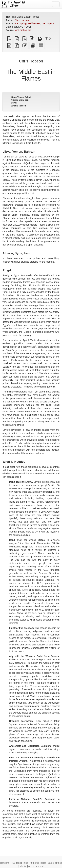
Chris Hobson (22, 20)
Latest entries (55, 863)
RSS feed (16, 863)
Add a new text (36, 866)
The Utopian (47, 23)
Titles (25, 863)
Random (5, 863)
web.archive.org (23, 30)
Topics (43, 863)
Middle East (34, 23)
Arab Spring (21, 23)
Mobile (23, 866)
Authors (34, 863)
